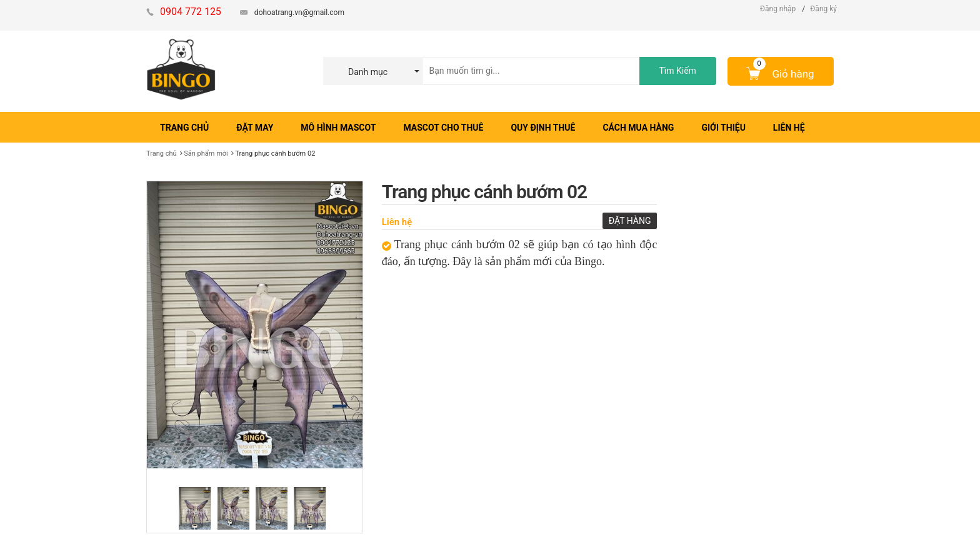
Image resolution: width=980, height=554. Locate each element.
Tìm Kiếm (677, 71)
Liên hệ (397, 222)
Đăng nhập (778, 9)
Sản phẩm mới (206, 154)
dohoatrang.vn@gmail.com (299, 13)
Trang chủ (162, 154)
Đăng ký (823, 9)
